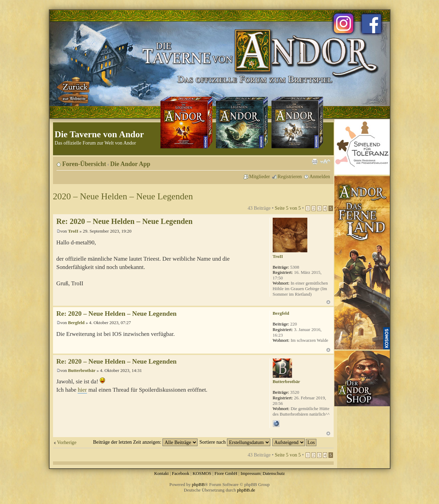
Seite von (288, 208)
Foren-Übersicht (84, 164)
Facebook (181, 473)
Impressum (251, 473)
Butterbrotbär (82, 370)
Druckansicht (315, 162)
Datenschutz (274, 473)
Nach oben (328, 302)
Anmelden (320, 176)
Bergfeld (76, 323)
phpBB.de (246, 490)
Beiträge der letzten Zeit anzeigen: (145, 442)
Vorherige (67, 442)
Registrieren (290, 176)
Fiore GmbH (226, 473)
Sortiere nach (235, 442)
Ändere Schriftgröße (325, 162)
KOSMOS (202, 473)
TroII (73, 231)
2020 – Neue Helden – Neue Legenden (123, 196)
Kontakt (161, 473)
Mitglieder (260, 176)
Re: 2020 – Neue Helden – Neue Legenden (125, 221)
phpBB (198, 484)
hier (82, 390)
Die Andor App (130, 164)
